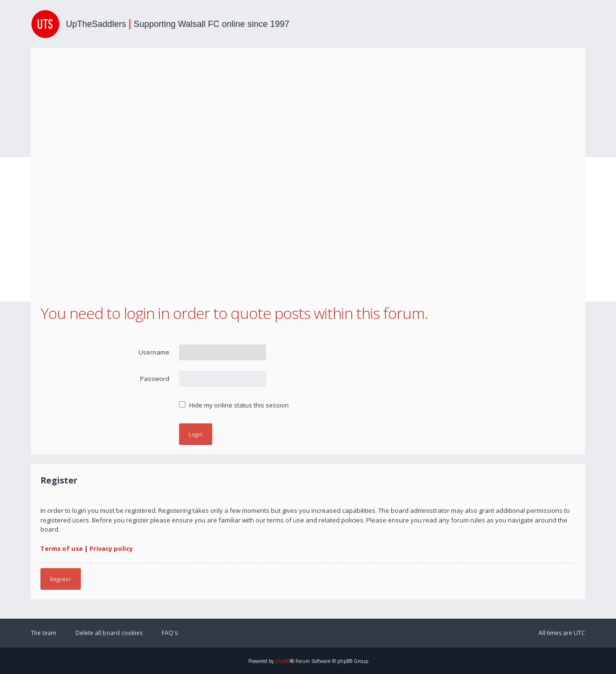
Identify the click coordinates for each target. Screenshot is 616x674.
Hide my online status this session (234, 405)
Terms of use (62, 548)
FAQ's (170, 633)
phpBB (283, 661)
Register (61, 579)
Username (154, 352)
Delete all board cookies (109, 633)
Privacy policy (111, 548)
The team (44, 633)
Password (155, 379)
